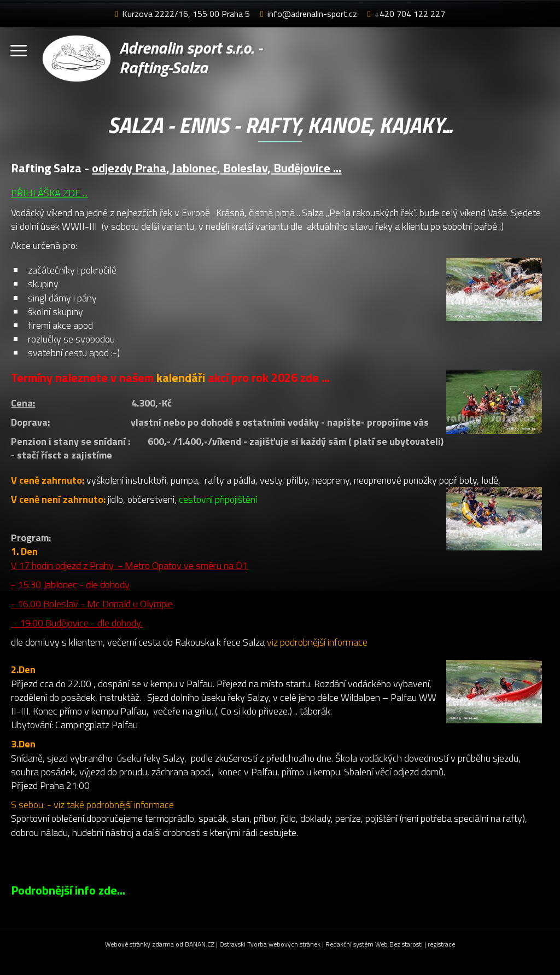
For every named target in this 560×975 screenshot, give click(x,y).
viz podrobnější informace (317, 642)
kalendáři (182, 378)
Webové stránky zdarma (139, 944)
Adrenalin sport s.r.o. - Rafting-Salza (192, 58)
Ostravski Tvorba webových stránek (270, 944)
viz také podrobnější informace (114, 805)
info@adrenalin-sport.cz (312, 14)
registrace (441, 944)
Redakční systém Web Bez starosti (374, 944)
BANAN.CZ (200, 944)
